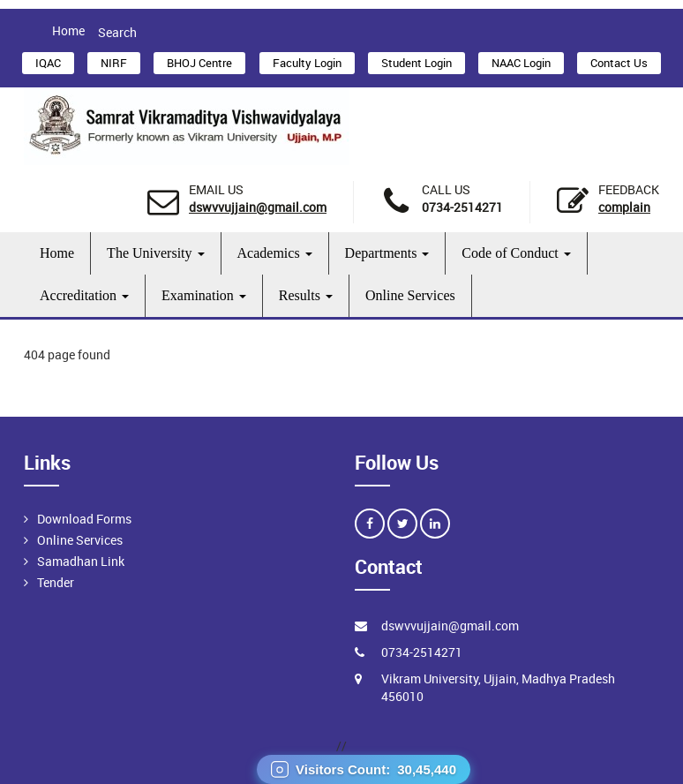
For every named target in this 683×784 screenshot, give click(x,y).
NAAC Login (521, 63)
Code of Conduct (516, 253)
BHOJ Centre (199, 63)
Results (306, 295)
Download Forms (84, 519)
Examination (204, 295)
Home (68, 30)
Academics (275, 253)
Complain (624, 207)
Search (117, 32)
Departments (387, 253)
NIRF (114, 63)
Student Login (417, 63)
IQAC (48, 63)
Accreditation (84, 295)
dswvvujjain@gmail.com (258, 207)
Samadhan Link (81, 561)
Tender (56, 582)
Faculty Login (307, 63)
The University (155, 253)
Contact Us (619, 63)
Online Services (410, 295)
